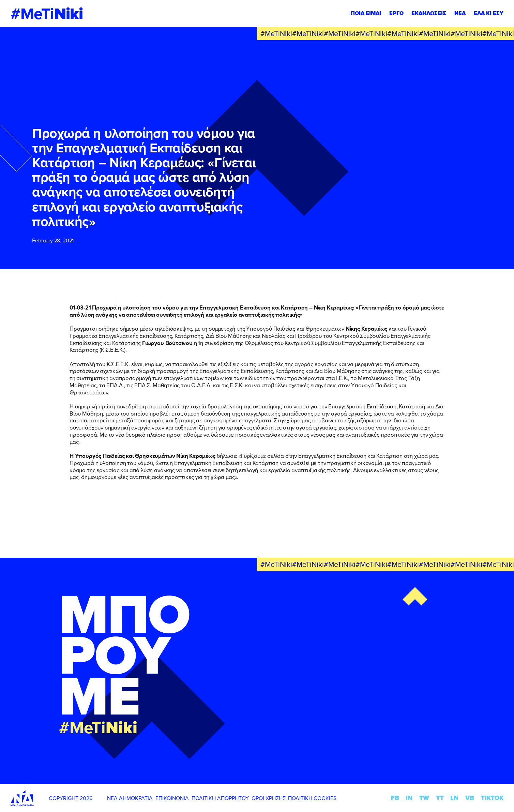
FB (395, 798)
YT (440, 798)
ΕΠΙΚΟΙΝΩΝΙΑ (172, 798)
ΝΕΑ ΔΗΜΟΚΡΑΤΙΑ (130, 798)
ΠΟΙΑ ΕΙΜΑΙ (366, 13)
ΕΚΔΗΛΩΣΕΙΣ (429, 13)
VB (470, 798)
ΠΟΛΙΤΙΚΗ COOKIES (312, 798)
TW (424, 798)
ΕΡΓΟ (396, 13)
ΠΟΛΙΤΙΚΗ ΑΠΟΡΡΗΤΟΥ (220, 798)
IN (409, 798)
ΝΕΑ (460, 13)
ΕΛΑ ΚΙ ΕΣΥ (489, 13)
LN (454, 798)
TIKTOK (492, 798)
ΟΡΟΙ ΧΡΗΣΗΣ (269, 798)
